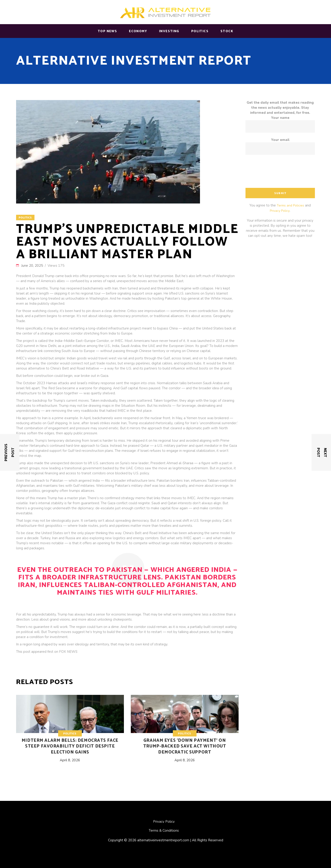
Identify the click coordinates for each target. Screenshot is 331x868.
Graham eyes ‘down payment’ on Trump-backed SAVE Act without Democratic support (185, 746)
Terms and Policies (290, 205)
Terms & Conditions (164, 831)
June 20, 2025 (33, 266)
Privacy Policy (280, 211)
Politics (25, 218)
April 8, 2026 (70, 760)
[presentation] (280, 173)
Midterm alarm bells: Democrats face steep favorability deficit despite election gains (70, 746)
